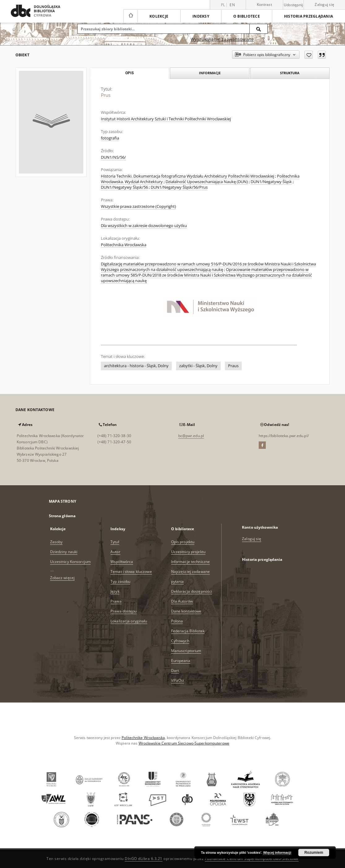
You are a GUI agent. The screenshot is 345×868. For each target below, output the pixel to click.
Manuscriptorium (186, 651)
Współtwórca (122, 562)
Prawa (116, 601)
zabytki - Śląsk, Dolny (198, 366)
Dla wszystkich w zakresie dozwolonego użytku (144, 226)
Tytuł (115, 542)
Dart (175, 670)
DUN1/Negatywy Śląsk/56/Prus (179, 187)
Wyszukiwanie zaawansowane (222, 39)
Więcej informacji (277, 853)
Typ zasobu (120, 581)
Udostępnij (293, 5)
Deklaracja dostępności (192, 591)
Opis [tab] (129, 73)
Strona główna (62, 516)
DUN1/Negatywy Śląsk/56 (124, 187)
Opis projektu (183, 542)
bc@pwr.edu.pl (191, 436)
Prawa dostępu (124, 611)
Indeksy (201, 16)
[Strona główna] (130, 16)
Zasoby (56, 542)
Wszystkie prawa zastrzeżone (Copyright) (138, 206)
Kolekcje (159, 16)
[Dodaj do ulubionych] (309, 55)
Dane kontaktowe (186, 611)
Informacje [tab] (210, 73)
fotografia (110, 138)
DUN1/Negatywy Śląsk (271, 182)
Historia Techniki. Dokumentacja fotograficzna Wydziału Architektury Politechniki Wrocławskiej (188, 176)
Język (115, 591)
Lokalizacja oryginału (129, 621)
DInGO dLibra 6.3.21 (144, 859)
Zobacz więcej (63, 578)
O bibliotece (247, 16)
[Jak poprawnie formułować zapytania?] (264, 39)
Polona (177, 621)
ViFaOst (178, 680)
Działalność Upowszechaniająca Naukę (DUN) (207, 182)
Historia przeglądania (308, 16)
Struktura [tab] (290, 73)
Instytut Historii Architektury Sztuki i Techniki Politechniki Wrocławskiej (166, 119)
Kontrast (264, 4)
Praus (233, 366)
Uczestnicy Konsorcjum (71, 562)
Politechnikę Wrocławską (143, 738)
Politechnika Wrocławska (124, 245)
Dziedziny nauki (64, 552)
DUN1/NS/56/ (113, 157)
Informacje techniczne (191, 562)
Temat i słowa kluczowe (131, 572)
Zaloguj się (324, 4)
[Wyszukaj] (259, 29)
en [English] (232, 5)
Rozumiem (314, 853)
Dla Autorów (182, 601)
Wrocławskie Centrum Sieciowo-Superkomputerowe (184, 743)
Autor (115, 552)
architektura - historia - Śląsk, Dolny (136, 366)
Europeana (181, 661)
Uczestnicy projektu (188, 552)
